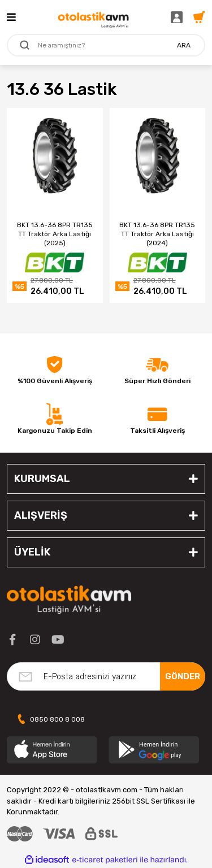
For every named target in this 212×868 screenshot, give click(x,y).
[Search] (106, 45)
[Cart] (199, 17)
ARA (184, 45)
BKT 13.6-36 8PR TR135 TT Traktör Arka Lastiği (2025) (55, 234)
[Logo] (93, 17)
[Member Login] (179, 17)
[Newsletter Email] (106, 676)
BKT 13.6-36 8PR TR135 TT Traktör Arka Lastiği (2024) (157, 234)
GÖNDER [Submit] (183, 676)
